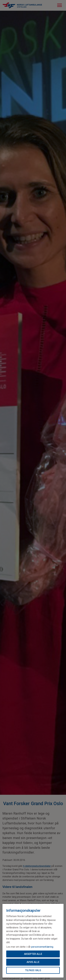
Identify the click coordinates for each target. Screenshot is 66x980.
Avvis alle (33, 962)
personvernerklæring (42, 946)
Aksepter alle (33, 953)
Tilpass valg (33, 970)
